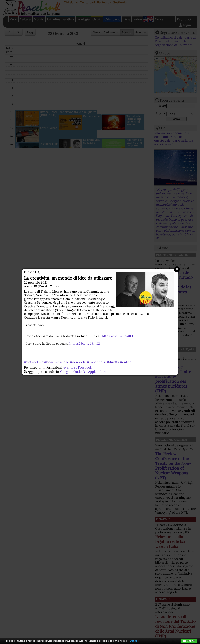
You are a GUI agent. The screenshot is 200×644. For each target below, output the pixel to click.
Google (65, 372)
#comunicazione (57, 362)
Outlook (79, 372)
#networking (34, 362)
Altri (103, 372)
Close (177, 269)
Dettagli (134, 641)
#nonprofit (78, 362)
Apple (92, 372)
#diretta (113, 362)
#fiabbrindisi (96, 362)
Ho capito (189, 641)
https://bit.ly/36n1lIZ (85, 344)
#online (126, 362)
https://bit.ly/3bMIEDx (119, 336)
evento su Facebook (78, 367)
